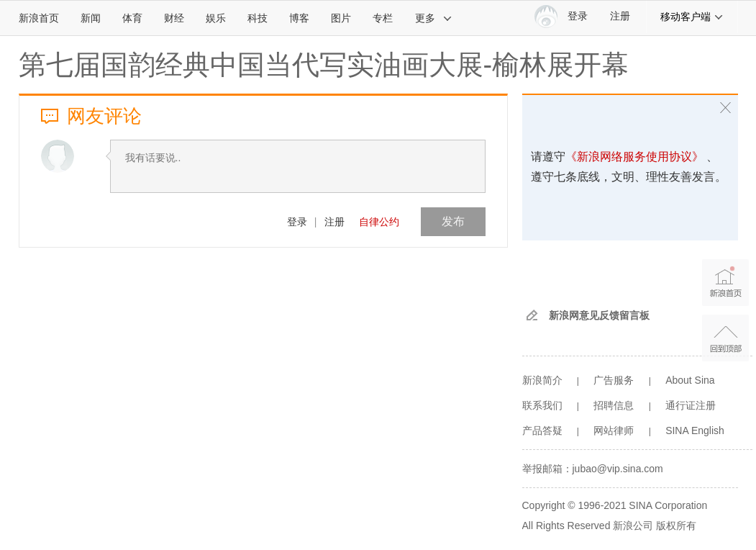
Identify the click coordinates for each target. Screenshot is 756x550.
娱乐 (216, 18)
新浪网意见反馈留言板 (599, 315)
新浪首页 (39, 18)
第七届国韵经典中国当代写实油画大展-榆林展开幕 (324, 65)
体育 (132, 18)
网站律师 (614, 430)
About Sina (690, 380)
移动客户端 (692, 17)
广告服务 (614, 380)
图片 (341, 18)
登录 (297, 222)
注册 (620, 16)
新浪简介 (542, 380)
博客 (299, 18)
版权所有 (676, 526)
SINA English (695, 430)
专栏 (383, 18)
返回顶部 (725, 338)
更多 (434, 18)
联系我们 (542, 405)
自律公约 (379, 222)
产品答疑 (542, 430)
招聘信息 (614, 405)
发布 (453, 221)
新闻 (91, 18)
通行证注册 (691, 405)
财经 (174, 18)
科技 (258, 18)
